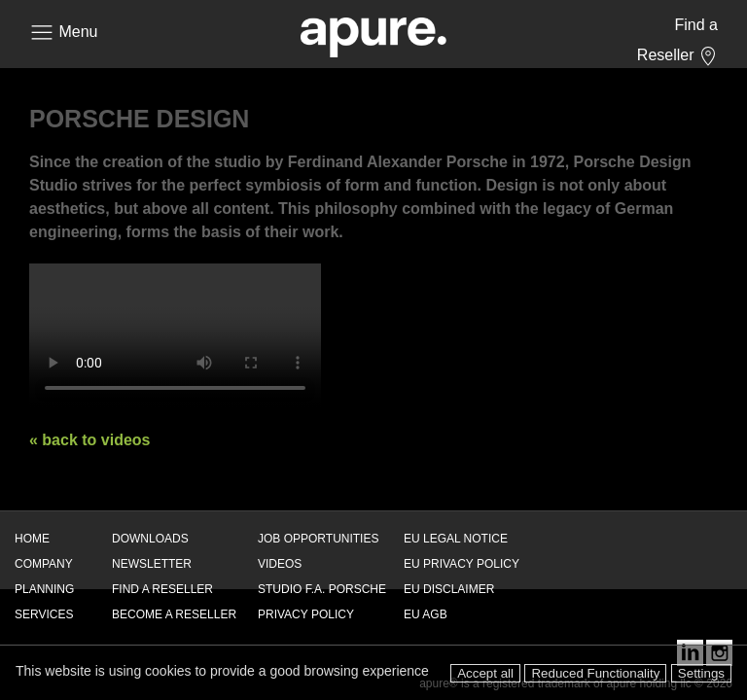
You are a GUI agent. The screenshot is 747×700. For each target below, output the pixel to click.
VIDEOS (280, 564)
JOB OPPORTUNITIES (318, 539)
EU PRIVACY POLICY (462, 564)
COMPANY (44, 564)
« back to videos (90, 440)
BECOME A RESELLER (174, 614)
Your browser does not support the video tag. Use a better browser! (175, 336)
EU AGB (426, 614)
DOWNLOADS (150, 539)
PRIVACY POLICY (306, 614)
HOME (32, 539)
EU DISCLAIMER (449, 589)
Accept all (485, 673)
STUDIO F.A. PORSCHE (322, 589)
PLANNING (44, 589)
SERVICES (44, 614)
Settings (701, 673)
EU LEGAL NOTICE (456, 539)
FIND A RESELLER (162, 589)
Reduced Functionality (595, 673)
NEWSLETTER (152, 564)
